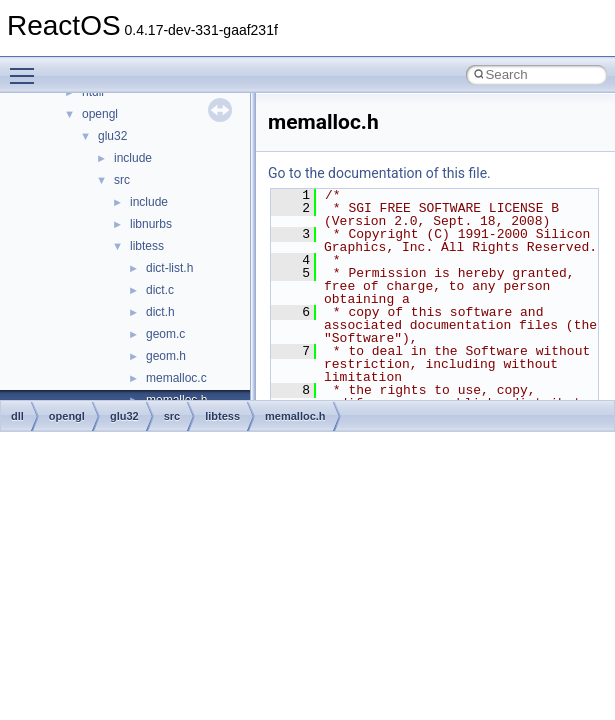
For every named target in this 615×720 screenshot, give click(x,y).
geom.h (166, 356)
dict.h (160, 312)
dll (17, 416)
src (122, 180)
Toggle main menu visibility (27, 67)
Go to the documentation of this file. (379, 173)
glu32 (112, 136)
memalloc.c (176, 378)
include (133, 158)
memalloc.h (295, 416)
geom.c (165, 334)
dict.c (160, 290)
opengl (100, 114)
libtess (147, 246)
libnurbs (151, 224)
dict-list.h (169, 268)
